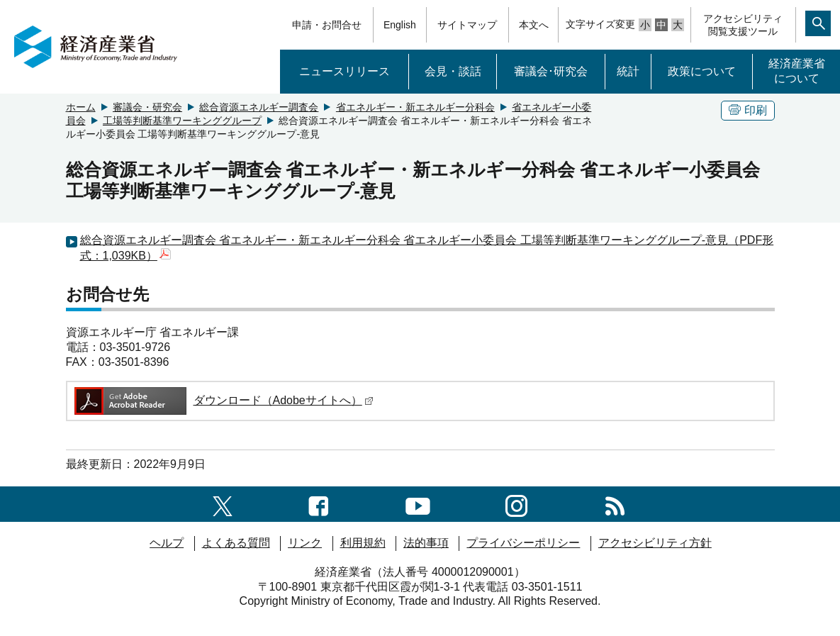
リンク (305, 543)
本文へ (534, 25)
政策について (702, 71)
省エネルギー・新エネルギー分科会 (415, 107)
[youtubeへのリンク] (418, 504)
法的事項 (426, 543)
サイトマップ (467, 25)
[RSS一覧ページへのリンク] (615, 504)
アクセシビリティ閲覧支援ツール (743, 25)
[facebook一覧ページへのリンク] (319, 504)
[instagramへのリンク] (516, 504)
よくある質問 (236, 543)
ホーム (81, 107)
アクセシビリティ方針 (655, 543)
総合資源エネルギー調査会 (259, 107)
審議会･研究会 (551, 71)
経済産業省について (797, 71)
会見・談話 (453, 71)
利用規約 (363, 543)
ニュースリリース (345, 71)
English (400, 25)
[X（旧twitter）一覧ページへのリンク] (223, 504)
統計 (628, 71)
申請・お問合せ (327, 25)
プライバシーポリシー (523, 543)
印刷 (748, 110)
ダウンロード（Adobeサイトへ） (223, 400)
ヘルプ (167, 543)
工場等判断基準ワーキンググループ (182, 121)
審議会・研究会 (147, 107)
